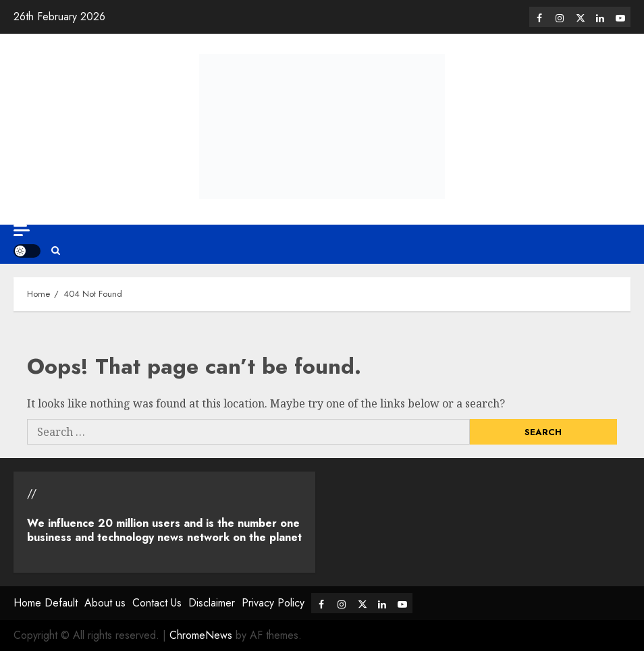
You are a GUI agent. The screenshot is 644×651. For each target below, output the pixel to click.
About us (105, 603)
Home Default (46, 603)
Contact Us (157, 603)
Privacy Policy (273, 603)
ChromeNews (201, 635)
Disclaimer (212, 603)
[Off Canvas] (22, 230)
